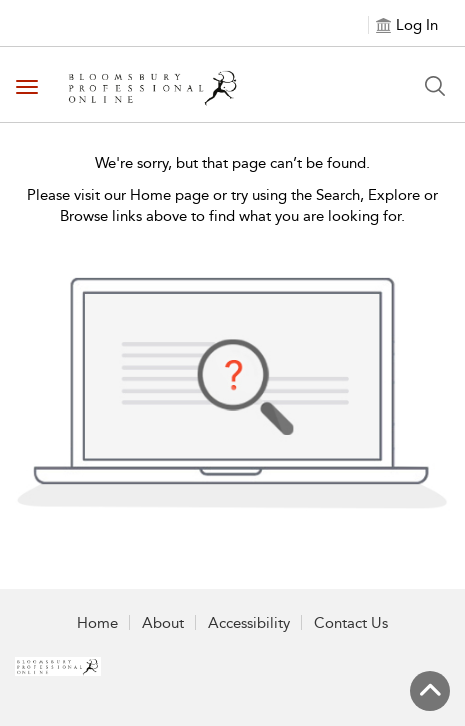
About (163, 623)
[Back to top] (430, 691)
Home (97, 623)
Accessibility (249, 623)
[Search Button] (435, 86)
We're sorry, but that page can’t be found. (232, 163)
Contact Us (351, 623)
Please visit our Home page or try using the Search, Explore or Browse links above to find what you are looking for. (232, 205)
